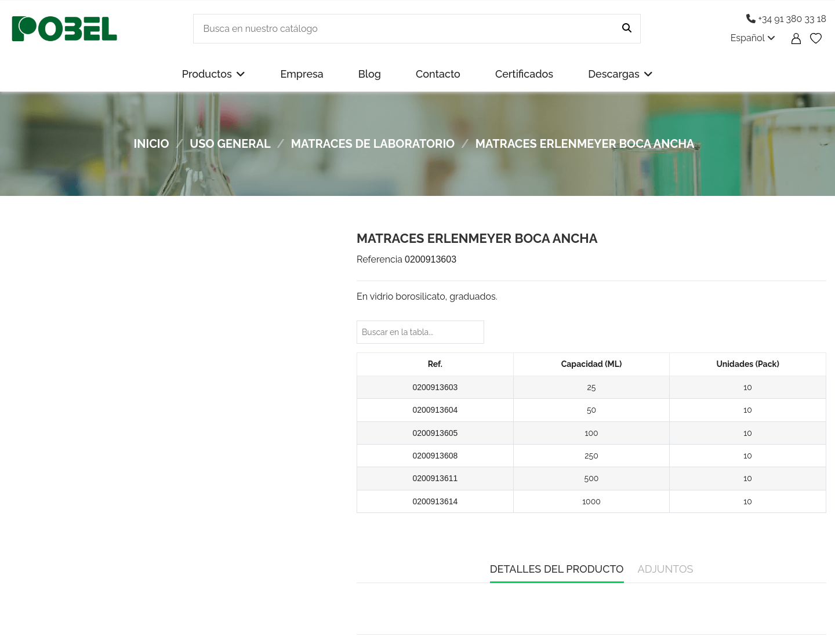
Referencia (380, 259)
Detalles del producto (557, 569)
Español (753, 38)
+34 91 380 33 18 (786, 19)
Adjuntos (666, 569)
